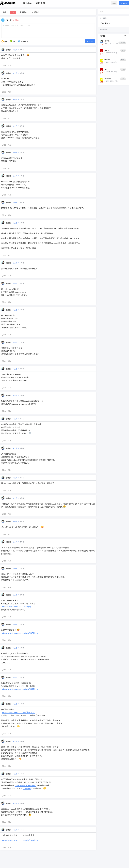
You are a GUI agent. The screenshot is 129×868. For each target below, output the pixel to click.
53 (4, 118)
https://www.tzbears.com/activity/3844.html (20, 689)
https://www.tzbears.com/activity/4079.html (20, 633)
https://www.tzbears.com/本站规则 (16, 607)
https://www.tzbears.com (25, 785)
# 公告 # (16, 50)
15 (4, 696)
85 (4, 92)
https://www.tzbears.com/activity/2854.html (20, 840)
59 (4, 470)
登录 (114, 3)
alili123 (107, 50)
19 (4, 561)
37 (4, 66)
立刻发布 (90, 41)
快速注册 (124, 3)
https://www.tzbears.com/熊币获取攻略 (18, 712)
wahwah (107, 60)
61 (4, 145)
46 (4, 255)
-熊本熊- (9, 50)
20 (4, 587)
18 (4, 640)
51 (4, 168)
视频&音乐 (23, 41)
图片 (13, 41)
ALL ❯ (126, 36)
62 (4, 441)
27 (4, 534)
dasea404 (108, 79)
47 (4, 276)
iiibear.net (27, 788)
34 (4, 335)
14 (4, 822)
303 (106, 69)
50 (4, 195)
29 (4, 734)
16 (4, 796)
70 (4, 361)
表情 (4, 41)
